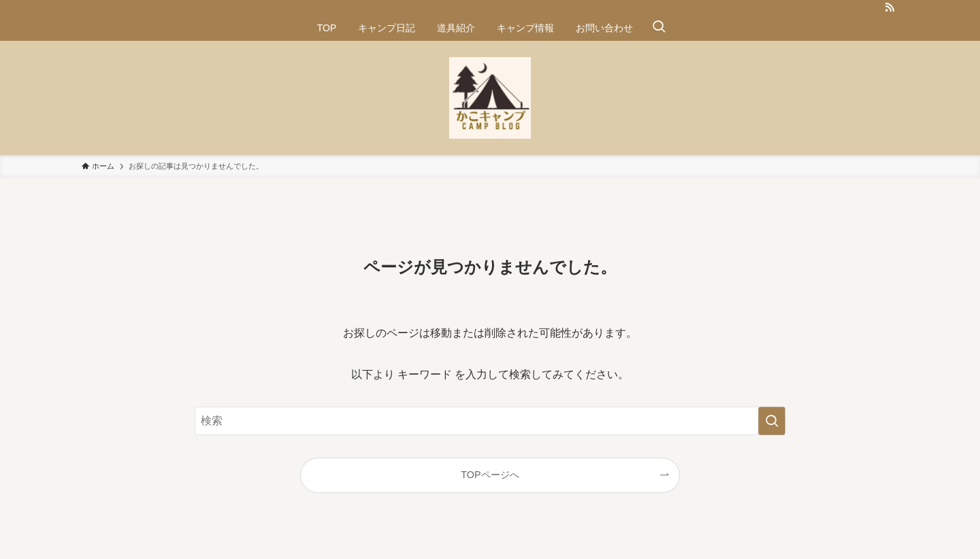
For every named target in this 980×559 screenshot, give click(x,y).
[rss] (889, 7)
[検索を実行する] (772, 421)
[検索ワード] (490, 421)
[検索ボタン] (659, 28)
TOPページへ (490, 475)
